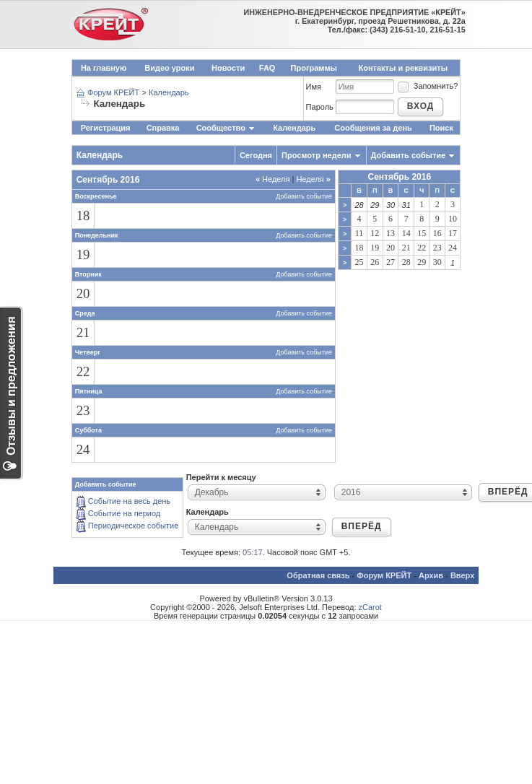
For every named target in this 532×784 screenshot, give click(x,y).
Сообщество (226, 128)
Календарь (169, 92)
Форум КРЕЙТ (113, 92)
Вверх (462, 575)
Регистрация (106, 128)
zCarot (370, 607)
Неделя (273, 179)
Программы (314, 68)
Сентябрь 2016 (399, 177)
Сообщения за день (373, 128)
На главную (104, 68)
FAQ (267, 68)
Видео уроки (169, 68)
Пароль (320, 107)
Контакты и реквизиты (403, 68)
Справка (163, 128)
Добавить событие (409, 155)
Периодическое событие (134, 526)
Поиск (441, 128)
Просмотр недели (317, 155)
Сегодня (256, 155)
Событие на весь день (129, 501)
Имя (314, 87)
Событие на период (125, 513)
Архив (431, 575)
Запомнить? (427, 86)
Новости (228, 68)
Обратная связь (318, 575)
